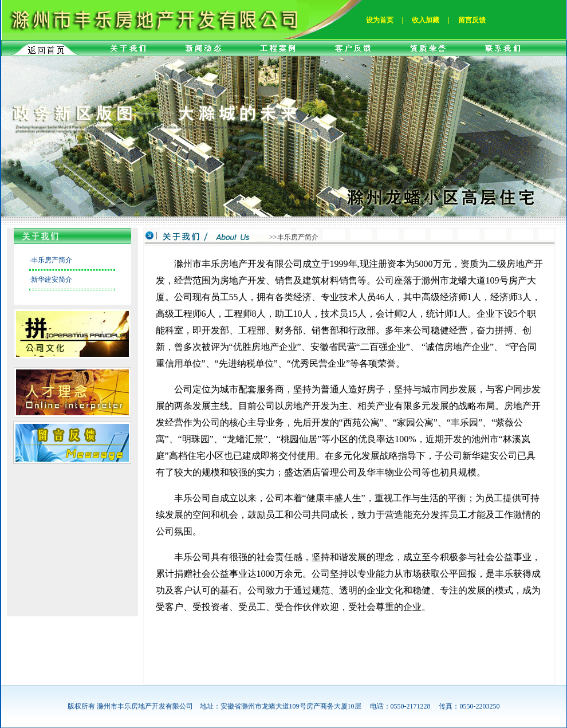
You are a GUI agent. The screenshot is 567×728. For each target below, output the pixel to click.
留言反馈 (472, 20)
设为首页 (380, 20)
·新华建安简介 (51, 280)
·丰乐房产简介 (51, 260)
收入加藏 (426, 20)
